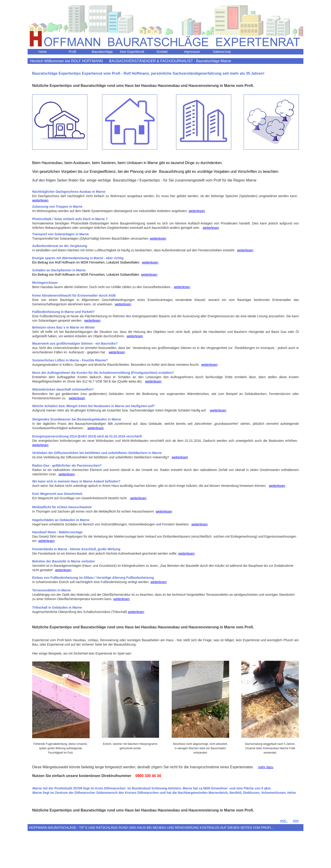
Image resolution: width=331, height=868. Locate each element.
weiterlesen (40, 200)
